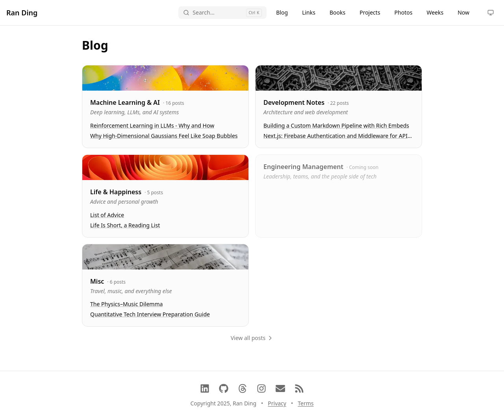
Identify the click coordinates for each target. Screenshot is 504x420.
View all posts (252, 338)
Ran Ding (22, 13)
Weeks (435, 12)
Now (463, 12)
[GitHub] (224, 388)
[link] (165, 107)
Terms (306, 403)
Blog (282, 12)
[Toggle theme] (491, 13)
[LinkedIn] (205, 388)
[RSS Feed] (299, 388)
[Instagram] (261, 388)
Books (337, 12)
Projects (370, 12)
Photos (404, 12)
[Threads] (243, 388)
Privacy (277, 403)
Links (309, 12)
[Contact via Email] (280, 388)
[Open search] (222, 13)
